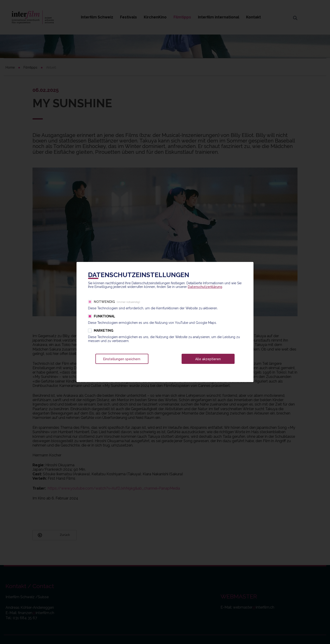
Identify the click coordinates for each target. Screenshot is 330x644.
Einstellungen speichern (122, 359)
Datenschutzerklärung (205, 287)
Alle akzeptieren (208, 359)
